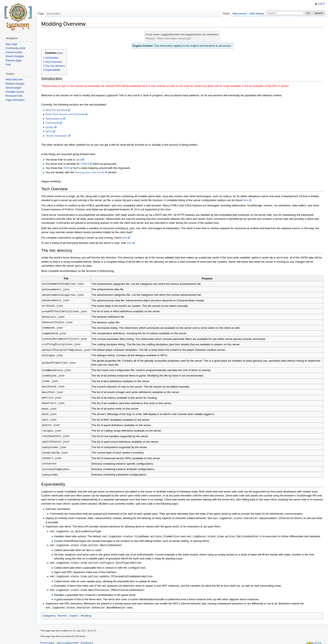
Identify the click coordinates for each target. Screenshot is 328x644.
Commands (53, 123)
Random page (14, 60)
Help (8, 64)
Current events (14, 52)
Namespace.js (55, 119)
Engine (74, 607)
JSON (67, 168)
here (247, 200)
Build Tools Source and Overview (66, 114)
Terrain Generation (57, 136)
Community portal (16, 48)
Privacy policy (48, 635)
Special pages (14, 88)
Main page (12, 44)
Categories (50, 607)
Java (79, 160)
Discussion (54, 13)
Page (41, 13)
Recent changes (15, 56)
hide (60, 53)
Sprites (50, 127)
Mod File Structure (57, 110)
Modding (87, 607)
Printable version (15, 92)
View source (239, 13)
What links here (15, 80)
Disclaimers (88, 635)
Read (226, 13)
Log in (321, 4)
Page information (15, 100)
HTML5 (86, 164)
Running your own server (90, 173)
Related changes (15, 84)
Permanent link (14, 96)
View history (256, 13)
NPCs (50, 132)
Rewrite (63, 607)
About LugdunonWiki (69, 635)
